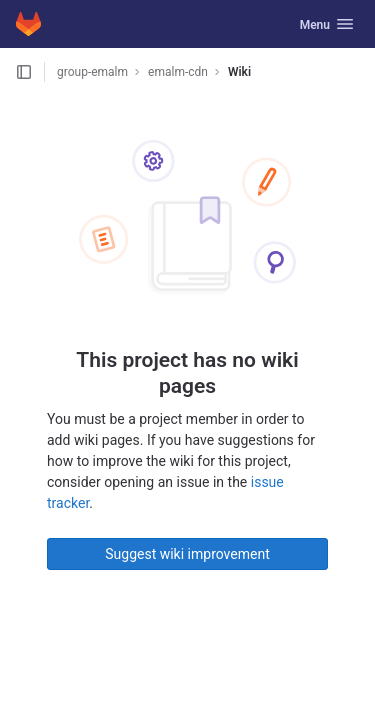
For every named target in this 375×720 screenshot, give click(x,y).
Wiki (239, 72)
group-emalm (92, 72)
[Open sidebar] (24, 72)
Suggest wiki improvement (187, 554)
